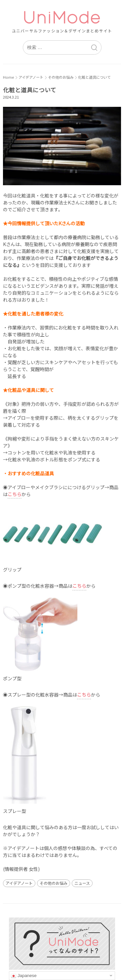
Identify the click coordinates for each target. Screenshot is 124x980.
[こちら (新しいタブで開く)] (79, 586)
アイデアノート (19, 883)
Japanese (24, 976)
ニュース (82, 883)
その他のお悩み (54, 883)
